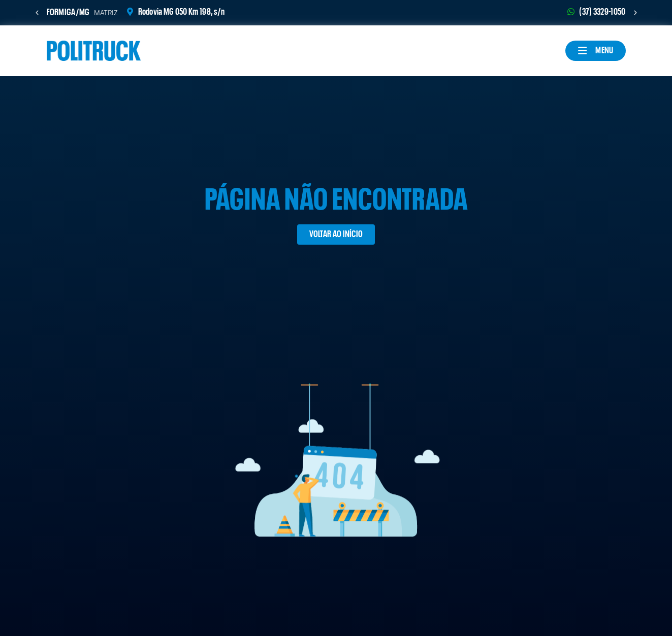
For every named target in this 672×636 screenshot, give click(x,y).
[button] (37, 13)
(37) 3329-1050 (602, 12)
